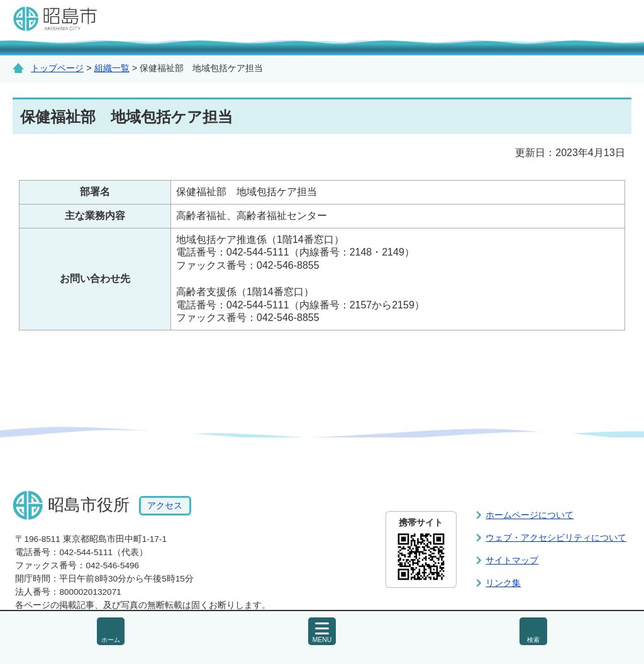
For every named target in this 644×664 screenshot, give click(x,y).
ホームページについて (530, 515)
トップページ (57, 68)
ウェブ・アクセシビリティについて (556, 537)
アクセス (165, 506)
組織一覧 (112, 68)
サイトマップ (512, 560)
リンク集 (503, 583)
